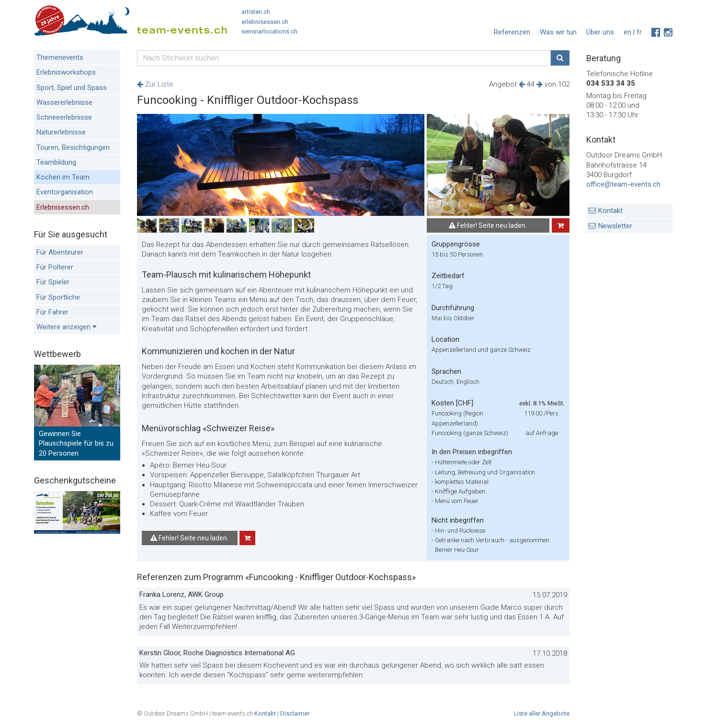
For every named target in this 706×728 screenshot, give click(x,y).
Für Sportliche (58, 297)
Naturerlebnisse (61, 132)
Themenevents (60, 57)
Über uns (600, 32)
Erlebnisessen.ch (63, 207)
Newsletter (615, 226)
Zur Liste (155, 84)
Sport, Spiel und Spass (72, 88)
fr (639, 32)
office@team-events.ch (623, 184)
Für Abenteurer (60, 252)
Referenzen (512, 32)
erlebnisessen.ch (265, 22)
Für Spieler (53, 282)
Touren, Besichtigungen (73, 147)
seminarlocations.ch (269, 31)
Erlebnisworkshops (66, 72)
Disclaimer (295, 713)
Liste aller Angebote (542, 713)
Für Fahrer (52, 312)
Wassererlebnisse (64, 102)
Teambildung (56, 162)
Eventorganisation (65, 192)
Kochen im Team (63, 177)
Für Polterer (55, 267)
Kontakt (610, 211)
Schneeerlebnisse (64, 117)
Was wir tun (558, 32)
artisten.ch (256, 12)
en (627, 32)
